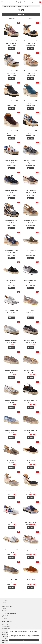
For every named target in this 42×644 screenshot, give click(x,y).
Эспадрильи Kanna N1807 (31, 370)
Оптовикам (5, 618)
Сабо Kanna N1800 (11, 460)
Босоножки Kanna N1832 (11, 71)
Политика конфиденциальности (9, 614)
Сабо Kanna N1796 (31, 580)
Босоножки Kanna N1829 (31, 101)
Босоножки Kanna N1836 (11, 41)
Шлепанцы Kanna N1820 (31, 520)
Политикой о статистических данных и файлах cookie (23, 637)
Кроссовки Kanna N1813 (31, 280)
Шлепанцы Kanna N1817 (11, 550)
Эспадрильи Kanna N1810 (11, 340)
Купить (11, 48)
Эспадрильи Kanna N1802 (11, 430)
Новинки (4, 602)
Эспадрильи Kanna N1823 (11, 191)
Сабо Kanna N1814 (11, 280)
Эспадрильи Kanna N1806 (11, 400)
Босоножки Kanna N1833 (31, 490)
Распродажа (5, 604)
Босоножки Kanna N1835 (31, 41)
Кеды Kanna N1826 (11, 520)
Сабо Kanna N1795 (31, 460)
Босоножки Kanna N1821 (11, 221)
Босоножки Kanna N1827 (31, 131)
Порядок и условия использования (10, 617)
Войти (4, 623)
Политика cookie (6, 615)
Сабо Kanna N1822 (31, 191)
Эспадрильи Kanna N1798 (11, 580)
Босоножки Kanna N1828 (11, 131)
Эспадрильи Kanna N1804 (31, 550)
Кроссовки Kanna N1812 (11, 310)
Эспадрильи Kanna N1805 (31, 400)
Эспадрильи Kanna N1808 (11, 370)
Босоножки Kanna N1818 (11, 251)
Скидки (4, 612)
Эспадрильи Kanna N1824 (31, 161)
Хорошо (24, 640)
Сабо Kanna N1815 (31, 251)
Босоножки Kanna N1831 (31, 71)
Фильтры (31, 18)
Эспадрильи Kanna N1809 (31, 340)
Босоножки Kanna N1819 (31, 221)
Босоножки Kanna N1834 (11, 490)
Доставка (4, 610)
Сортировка (12, 18)
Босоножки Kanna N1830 (11, 101)
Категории (21, 15)
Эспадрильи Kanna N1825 (11, 161)
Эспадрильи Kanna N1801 (31, 430)
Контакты (4, 609)
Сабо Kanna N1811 (31, 310)
